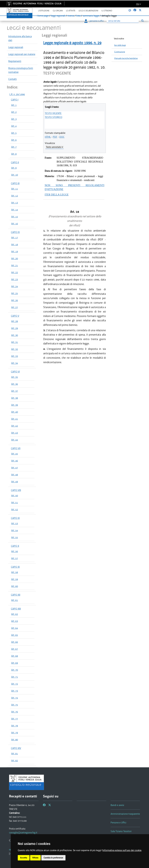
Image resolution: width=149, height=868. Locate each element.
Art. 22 (15, 272)
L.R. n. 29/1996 (17, 94)
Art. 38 (15, 398)
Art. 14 (15, 210)
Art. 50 (15, 496)
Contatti (13, 79)
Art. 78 (15, 726)
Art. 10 (15, 175)
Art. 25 (15, 293)
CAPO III (15, 183)
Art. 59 (15, 579)
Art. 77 (15, 719)
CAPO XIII (16, 609)
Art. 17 (15, 238)
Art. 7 (14, 147)
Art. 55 (15, 537)
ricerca (71, 16)
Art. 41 (15, 419)
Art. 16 (15, 224)
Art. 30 (15, 335)
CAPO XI (15, 567)
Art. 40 (15, 412)
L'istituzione (44, 11)
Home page (43, 16)
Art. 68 (15, 656)
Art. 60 (15, 586)
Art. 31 (15, 342)
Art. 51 (15, 502)
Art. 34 (15, 363)
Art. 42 (15, 426)
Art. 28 (15, 321)
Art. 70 (15, 670)
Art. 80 (15, 740)
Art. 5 (14, 133)
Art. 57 (15, 558)
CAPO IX (15, 518)
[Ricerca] (123, 21)
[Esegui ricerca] (142, 21)
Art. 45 (15, 454)
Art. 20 (15, 258)
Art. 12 (15, 196)
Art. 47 (15, 468)
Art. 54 (15, 530)
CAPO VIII (16, 490)
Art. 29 (15, 328)
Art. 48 (15, 475)
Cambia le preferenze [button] (53, 858)
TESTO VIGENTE (53, 113)
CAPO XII (16, 595)
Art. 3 (14, 119)
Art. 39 (15, 405)
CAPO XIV (16, 748)
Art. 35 (15, 377)
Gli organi (58, 11)
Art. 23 (15, 279)
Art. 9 (14, 168)
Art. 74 (15, 698)
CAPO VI (15, 372)
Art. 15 (15, 217)
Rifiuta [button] (35, 858)
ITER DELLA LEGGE (57, 195)
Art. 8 (14, 154)
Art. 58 (15, 572)
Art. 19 (15, 251)
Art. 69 (15, 663)
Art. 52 (15, 509)
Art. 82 (15, 760)
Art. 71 (15, 677)
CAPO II (15, 162)
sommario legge (91, 16)
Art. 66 (15, 642)
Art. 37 (15, 391)
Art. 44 (15, 440)
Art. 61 (15, 600)
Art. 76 (15, 712)
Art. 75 (15, 705)
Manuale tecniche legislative (126, 58)
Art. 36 (15, 384)
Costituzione (120, 52)
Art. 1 (14, 105)
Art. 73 (15, 691)
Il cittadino (107, 11)
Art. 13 (15, 203)
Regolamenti (15, 61)
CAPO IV (15, 232)
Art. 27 (15, 307)
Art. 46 (15, 461)
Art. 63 (15, 621)
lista (78, 16)
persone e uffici (94, 21)
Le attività (71, 11)
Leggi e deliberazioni (88, 11)
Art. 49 (15, 482)
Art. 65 (15, 635)
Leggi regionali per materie (22, 54)
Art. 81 (15, 754)
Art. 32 (15, 349)
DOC (62, 137)
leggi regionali (58, 16)
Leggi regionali (16, 47)
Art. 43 (15, 433)
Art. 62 (15, 614)
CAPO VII (16, 448)
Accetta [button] (24, 858)
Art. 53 (15, 523)
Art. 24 (15, 286)
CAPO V (15, 316)
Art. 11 (15, 189)
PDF (55, 137)
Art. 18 (15, 244)
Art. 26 (15, 300)
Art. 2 (14, 112)
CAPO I (15, 100)
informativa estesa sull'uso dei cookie (122, 850)
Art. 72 (15, 684)
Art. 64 (15, 628)
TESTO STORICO (54, 117)
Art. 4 (14, 126)
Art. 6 (14, 140)
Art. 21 (15, 265)
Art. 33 (15, 356)
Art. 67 (15, 649)
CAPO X (15, 546)
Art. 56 (15, 551)
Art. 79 (15, 733)
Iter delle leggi (120, 45)
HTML (48, 137)
